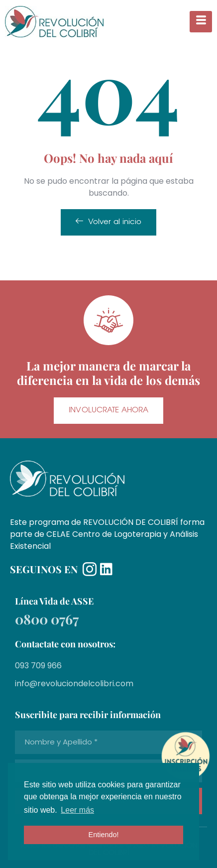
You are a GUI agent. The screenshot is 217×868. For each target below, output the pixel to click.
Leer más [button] (77, 810)
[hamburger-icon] (201, 22)
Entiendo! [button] (104, 835)
